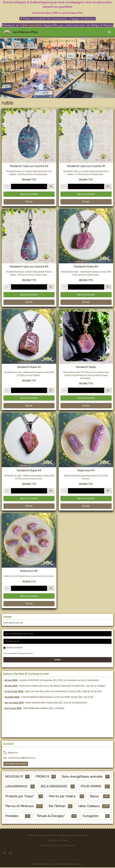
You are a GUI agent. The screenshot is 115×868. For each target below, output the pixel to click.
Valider (57, 660)
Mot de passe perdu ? (25, 653)
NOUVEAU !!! (14, 777)
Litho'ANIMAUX (16, 786)
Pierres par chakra (62, 796)
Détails (29, 202)
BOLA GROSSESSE (54, 786)
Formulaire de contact (16, 764)
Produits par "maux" (20, 796)
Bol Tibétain (57, 806)
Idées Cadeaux (89, 806)
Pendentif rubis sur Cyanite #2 (29, 166)
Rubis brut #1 (86, 470)
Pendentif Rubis (86, 367)
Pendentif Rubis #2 (86, 267)
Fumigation (91, 816)
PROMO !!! (42, 777)
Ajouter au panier (29, 194)
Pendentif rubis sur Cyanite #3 (29, 267)
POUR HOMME (91, 786)
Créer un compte (10, 653)
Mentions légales (42, 864)
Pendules (12, 816)
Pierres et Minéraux (20, 806)
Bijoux (94, 796)
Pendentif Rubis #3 (29, 470)
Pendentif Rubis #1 (29, 367)
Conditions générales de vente (67, 864)
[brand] (20, 32)
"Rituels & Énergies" (51, 816)
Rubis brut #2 (29, 571)
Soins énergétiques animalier (82, 777)
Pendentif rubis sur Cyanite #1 (86, 166)
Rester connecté (15, 648)
